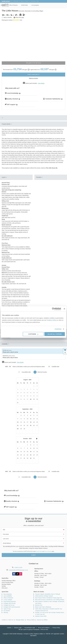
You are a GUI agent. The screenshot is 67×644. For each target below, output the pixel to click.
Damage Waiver (20, 620)
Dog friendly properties (10, 601)
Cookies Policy (52, 320)
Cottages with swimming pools (12, 607)
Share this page (20, 17)
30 (31, 458)
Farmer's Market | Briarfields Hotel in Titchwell (48, 594)
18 (31, 422)
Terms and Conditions (44, 628)
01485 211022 (6, 1)
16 (31, 452)
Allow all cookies (55, 334)
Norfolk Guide (51, 5)
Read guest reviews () (12, 20)
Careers (9, 628)
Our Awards (7, 611)
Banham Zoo (39, 605)
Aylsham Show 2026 (41, 616)
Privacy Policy (39, 551)
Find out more (44, 629)
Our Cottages (20, 5)
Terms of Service (48, 551)
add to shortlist (8, 17)
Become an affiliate (42, 620)
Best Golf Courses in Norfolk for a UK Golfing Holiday (50, 600)
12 (18, 452)
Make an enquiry (33, 78)
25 (31, 425)
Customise (58, 329)
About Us (11, 620)
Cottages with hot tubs (10, 603)
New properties (8, 594)
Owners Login (18, 628)
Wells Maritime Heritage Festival (44, 596)
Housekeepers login (30, 628)
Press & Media (31, 620)
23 (31, 455)
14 (18, 422)
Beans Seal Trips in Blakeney (43, 607)
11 (31, 419)
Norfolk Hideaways (5, 5)
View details (41, 83)
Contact (4, 620)
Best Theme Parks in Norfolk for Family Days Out (49, 598)
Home (12, 5)
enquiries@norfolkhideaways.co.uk (18, 570)
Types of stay (7, 609)
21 (18, 425)
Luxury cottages (8, 600)
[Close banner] (64, 309)
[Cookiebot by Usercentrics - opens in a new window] (53, 309)
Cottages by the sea (9, 605)
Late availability (8, 596)
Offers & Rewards (40, 5)
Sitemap (6, 612)
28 (31, 399)
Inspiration (30, 5)
